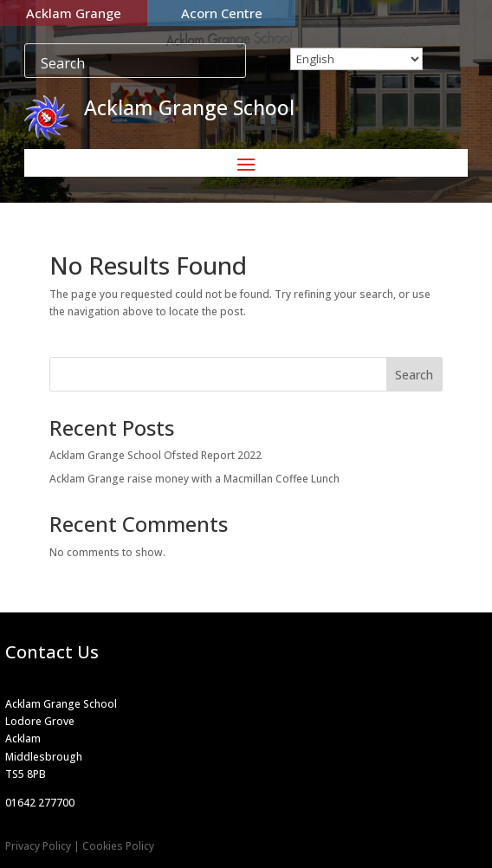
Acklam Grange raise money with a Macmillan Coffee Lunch (194, 479)
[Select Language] (356, 59)
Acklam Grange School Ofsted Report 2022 (155, 455)
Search (414, 375)
